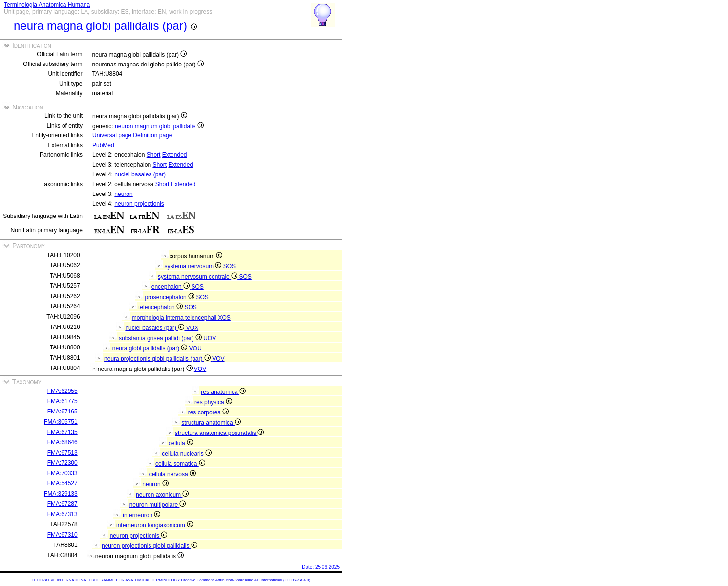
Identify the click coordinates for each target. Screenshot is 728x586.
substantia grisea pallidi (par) (161, 338)
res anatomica (223, 392)
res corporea (209, 412)
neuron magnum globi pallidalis (159, 126)
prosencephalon (170, 297)
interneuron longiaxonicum (155, 525)
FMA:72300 (63, 463)
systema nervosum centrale (198, 277)
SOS (229, 266)
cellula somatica (180, 464)
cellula (181, 443)
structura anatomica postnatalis (219, 433)
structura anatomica (211, 423)
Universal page (112, 135)
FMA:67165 (63, 412)
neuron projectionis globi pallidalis (150, 546)
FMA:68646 (63, 442)
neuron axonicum (162, 495)
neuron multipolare (158, 505)
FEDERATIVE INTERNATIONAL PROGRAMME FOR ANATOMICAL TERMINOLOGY (106, 580)
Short (154, 155)
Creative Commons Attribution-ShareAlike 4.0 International (231, 580)
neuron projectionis (139, 204)
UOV (210, 338)
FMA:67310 (63, 535)
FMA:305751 (61, 422)
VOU (195, 348)
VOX (192, 328)
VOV (218, 359)
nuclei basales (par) (140, 174)
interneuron (141, 515)
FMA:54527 (63, 483)
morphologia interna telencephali (175, 318)
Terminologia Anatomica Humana (47, 5)
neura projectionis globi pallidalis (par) (158, 359)
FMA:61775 (63, 401)
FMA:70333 (63, 473)
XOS (225, 318)
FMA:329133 (61, 494)
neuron (123, 194)
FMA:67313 (63, 514)
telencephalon (161, 307)
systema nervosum (193, 266)
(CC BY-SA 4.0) (297, 580)
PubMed (103, 145)
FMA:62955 (63, 391)
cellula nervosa (172, 474)
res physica (213, 402)
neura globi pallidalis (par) (151, 348)
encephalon (171, 287)
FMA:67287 (63, 504)
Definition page (152, 135)
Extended (175, 155)
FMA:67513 (63, 453)
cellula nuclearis (187, 454)
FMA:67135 (63, 432)
